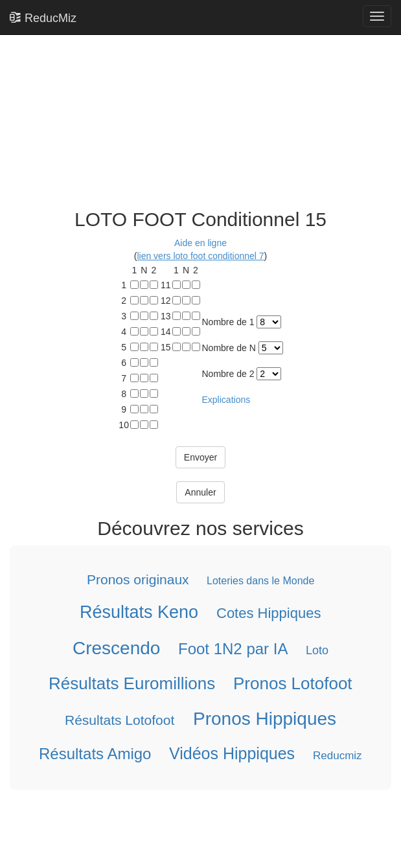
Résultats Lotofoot (120, 720)
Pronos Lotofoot (293, 683)
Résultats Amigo (95, 754)
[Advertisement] (196, 105)
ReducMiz (43, 17)
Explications (226, 400)
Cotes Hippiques (269, 613)
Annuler (200, 492)
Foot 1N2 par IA (233, 649)
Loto (317, 650)
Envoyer (200, 457)
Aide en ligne (200, 243)
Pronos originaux (138, 579)
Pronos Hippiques (265, 719)
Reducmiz (338, 756)
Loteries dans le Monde (260, 581)
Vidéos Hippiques (232, 753)
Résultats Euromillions (132, 683)
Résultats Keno (139, 612)
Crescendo (116, 648)
